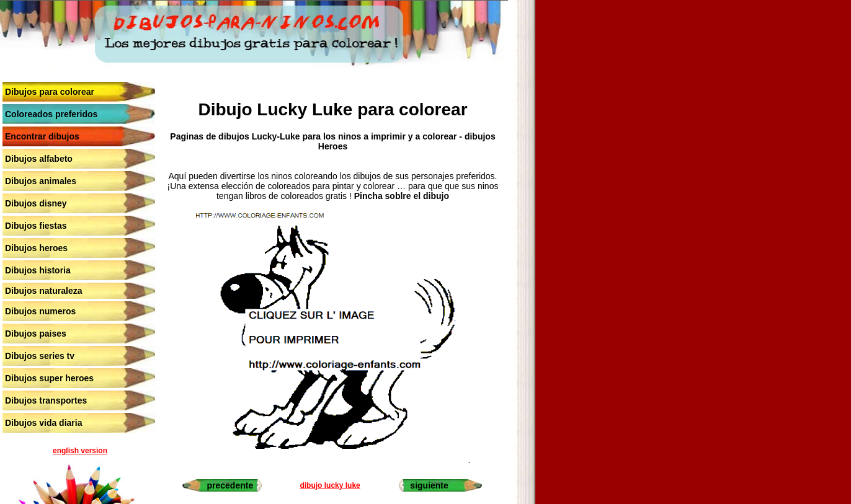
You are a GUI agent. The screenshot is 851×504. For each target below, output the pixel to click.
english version (80, 451)
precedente (230, 485)
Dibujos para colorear (50, 92)
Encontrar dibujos (42, 136)
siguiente (429, 485)
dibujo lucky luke (330, 485)
